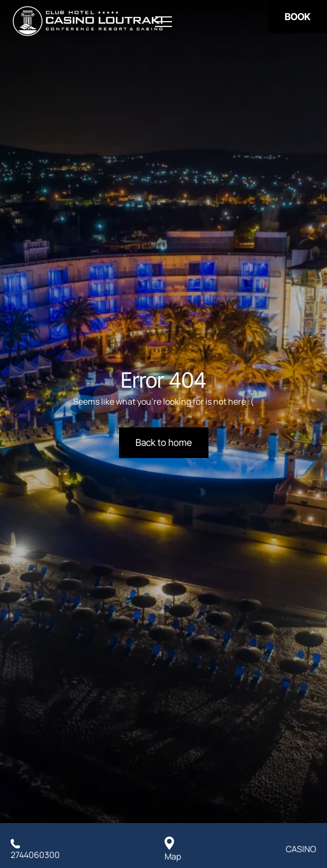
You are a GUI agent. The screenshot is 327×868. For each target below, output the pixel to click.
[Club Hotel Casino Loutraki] (88, 21)
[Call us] (35, 849)
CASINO (301, 849)
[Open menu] (163, 22)
